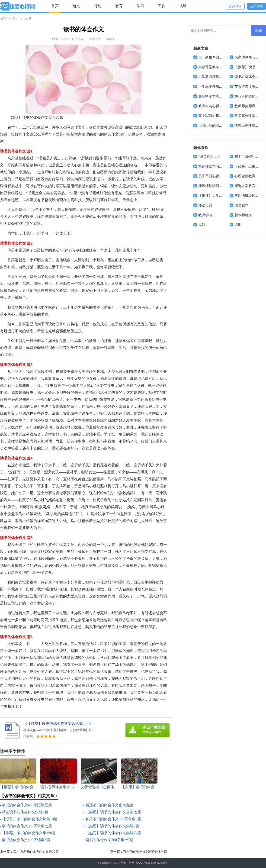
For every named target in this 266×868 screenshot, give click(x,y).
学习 (140, 6)
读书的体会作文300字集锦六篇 (145, 852)
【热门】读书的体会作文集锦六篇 (113, 833)
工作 (162, 6)
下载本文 (109, 39)
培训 (183, 6)
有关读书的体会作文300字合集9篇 (113, 819)
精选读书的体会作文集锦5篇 (25, 812)
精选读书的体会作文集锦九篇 (109, 805)
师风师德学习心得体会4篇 (218, 186)
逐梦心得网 (127, 863)
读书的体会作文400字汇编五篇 (27, 805)
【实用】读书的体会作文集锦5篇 (112, 826)
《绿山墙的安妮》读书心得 (219, 126)
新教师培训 (243, 215)
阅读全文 (95, 39)
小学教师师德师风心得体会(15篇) (224, 77)
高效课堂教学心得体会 (216, 67)
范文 (76, 6)
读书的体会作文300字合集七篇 (27, 826)
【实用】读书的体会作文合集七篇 (113, 812)
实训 (202, 225)
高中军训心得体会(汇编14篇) (220, 116)
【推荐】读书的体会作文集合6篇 (29, 833)
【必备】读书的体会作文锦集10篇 (30, 819)
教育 (119, 6)
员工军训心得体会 (212, 176)
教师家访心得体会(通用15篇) (220, 106)
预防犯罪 (241, 205)
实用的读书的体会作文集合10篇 (36, 852)
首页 (55, 6)
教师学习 (205, 215)
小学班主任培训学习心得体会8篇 (224, 87)
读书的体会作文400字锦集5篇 (26, 840)
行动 (98, 6)
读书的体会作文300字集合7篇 (109, 840)
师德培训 (205, 205)
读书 (28, 19)
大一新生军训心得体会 (216, 57)
